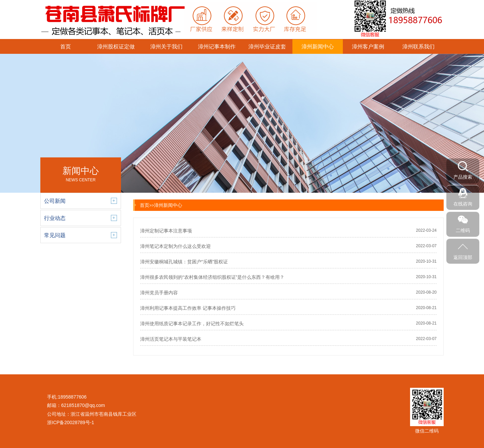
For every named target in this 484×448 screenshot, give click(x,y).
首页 (66, 47)
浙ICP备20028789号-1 (71, 422)
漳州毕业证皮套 (267, 47)
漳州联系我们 (418, 47)
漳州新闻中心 (318, 47)
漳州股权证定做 (116, 47)
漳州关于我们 (166, 47)
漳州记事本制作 (217, 47)
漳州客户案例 (368, 47)
